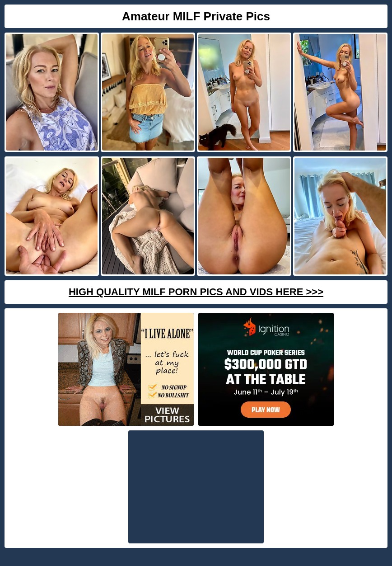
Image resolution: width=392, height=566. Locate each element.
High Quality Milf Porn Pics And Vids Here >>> (196, 292)
